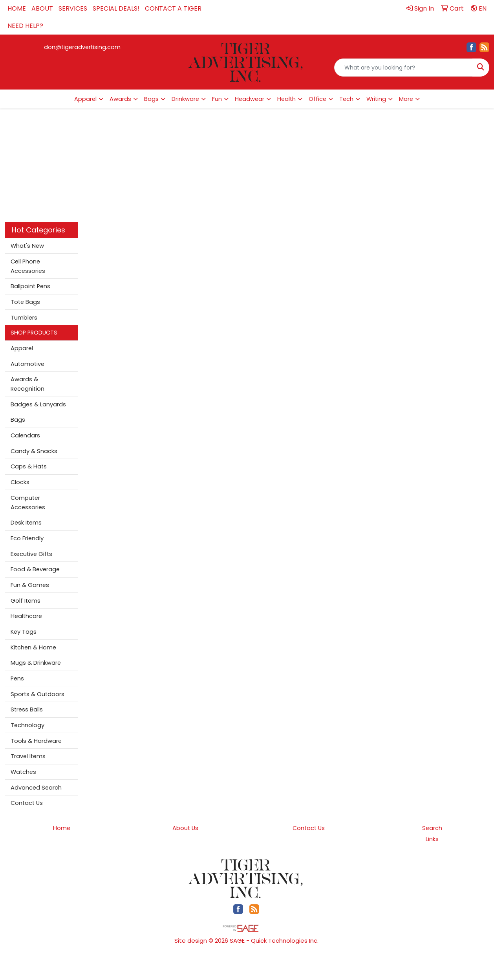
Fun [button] (217, 99)
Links (432, 839)
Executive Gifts (31, 554)
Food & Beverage (35, 569)
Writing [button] (376, 99)
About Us (185, 828)
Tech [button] (346, 99)
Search (432, 828)
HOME (17, 8)
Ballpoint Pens (30, 286)
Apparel (22, 348)
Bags (18, 420)
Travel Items (28, 756)
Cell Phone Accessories (28, 266)
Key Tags (24, 632)
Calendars (25, 435)
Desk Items (26, 523)
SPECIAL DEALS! (116, 8)
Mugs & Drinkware (36, 663)
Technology (27, 725)
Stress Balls (27, 709)
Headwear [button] (250, 99)
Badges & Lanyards (38, 404)
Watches (23, 772)
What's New (27, 246)
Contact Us (27, 803)
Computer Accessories (28, 503)
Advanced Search (36, 788)
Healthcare (26, 616)
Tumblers (24, 318)
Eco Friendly (27, 538)
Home (62, 828)
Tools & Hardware (36, 741)
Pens (17, 678)
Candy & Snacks (34, 451)
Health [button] (286, 99)
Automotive (27, 364)
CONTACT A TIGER (173, 8)
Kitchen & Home (33, 647)
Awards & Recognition (27, 384)
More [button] (406, 99)
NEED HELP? (25, 26)
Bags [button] (151, 99)
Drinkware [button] (185, 99)
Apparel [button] (85, 99)
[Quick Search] (403, 68)
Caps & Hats (29, 466)
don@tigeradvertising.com (82, 47)
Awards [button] (120, 99)
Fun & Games (30, 585)
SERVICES (73, 8)
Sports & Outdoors (38, 694)
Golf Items (26, 601)
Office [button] (317, 99)
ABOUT (42, 8)
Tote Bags (25, 302)
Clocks (20, 482)
